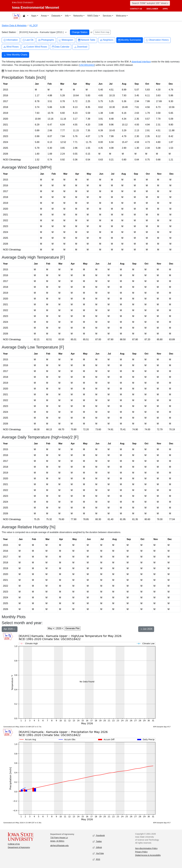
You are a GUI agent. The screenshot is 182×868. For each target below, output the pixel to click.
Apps (34, 16)
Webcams (121, 16)
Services (107, 16)
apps (165, 9)
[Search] (150, 3)
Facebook (99, 836)
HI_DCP (34, 26)
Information (11, 40)
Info (67, 16)
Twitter (97, 842)
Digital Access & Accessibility (148, 855)
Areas (44, 16)
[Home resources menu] (26, 16)
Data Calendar (61, 47)
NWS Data (93, 16)
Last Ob (28, 40)
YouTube (98, 854)
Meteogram (66, 40)
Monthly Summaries (130, 40)
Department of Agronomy (19, 847)
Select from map (102, 32)
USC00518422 (87, 65)
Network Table (87, 40)
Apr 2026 (10, 629)
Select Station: (9, 32)
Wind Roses (11, 47)
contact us (136, 9)
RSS (96, 860)
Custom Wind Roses (35, 47)
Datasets (56, 16)
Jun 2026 (146, 629)
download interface (141, 62)
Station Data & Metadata (14, 26)
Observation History (157, 40)
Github (97, 848)
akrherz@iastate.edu (60, 846)
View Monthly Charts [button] (15, 55)
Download (81, 47)
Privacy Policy (141, 852)
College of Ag (14, 844)
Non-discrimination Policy (146, 848)
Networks (78, 16)
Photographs (46, 40)
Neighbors (107, 40)
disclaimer (152, 9)
